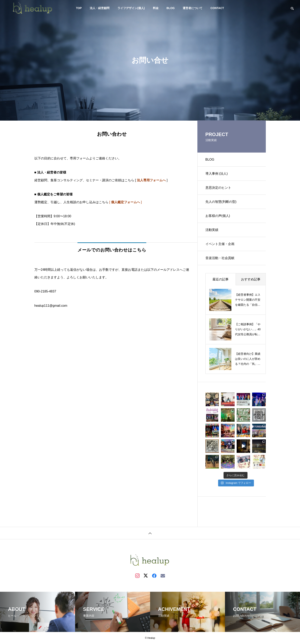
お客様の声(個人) (218, 216)
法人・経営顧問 (100, 8)
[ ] (126, 202)
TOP (79, 8)
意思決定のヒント (218, 188)
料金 (156, 8)
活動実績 (212, 230)
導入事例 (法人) (217, 174)
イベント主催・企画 (220, 244)
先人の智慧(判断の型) (221, 202)
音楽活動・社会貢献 (220, 258)
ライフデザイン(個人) (131, 8)
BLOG (171, 8)
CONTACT (217, 8)
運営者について (193, 8)
